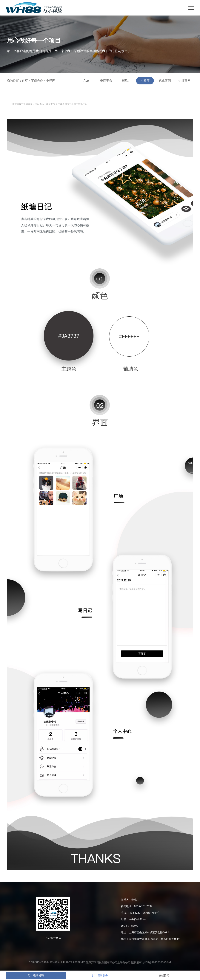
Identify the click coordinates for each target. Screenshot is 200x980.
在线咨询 (164, 975)
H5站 (125, 81)
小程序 (50, 81)
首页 (25, 81)
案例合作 (37, 81)
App (86, 81)
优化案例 (165, 81)
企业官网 (184, 81)
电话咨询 (36, 975)
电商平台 (106, 81)
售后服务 (100, 975)
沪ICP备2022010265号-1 (157, 962)
